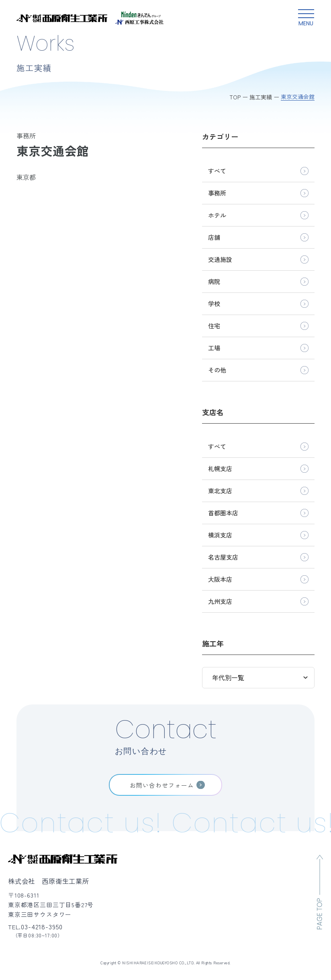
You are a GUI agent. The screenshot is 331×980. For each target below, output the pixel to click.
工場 (214, 348)
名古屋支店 (223, 557)
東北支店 (220, 491)
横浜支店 (220, 535)
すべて (217, 171)
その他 (217, 370)
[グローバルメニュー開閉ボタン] (306, 18)
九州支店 (220, 601)
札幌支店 (220, 468)
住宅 (214, 326)
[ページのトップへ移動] (320, 892)
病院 (214, 281)
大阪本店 (220, 579)
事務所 (217, 193)
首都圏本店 (223, 513)
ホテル (217, 215)
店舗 (214, 237)
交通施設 (220, 259)
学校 (214, 304)
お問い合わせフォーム (162, 785)
